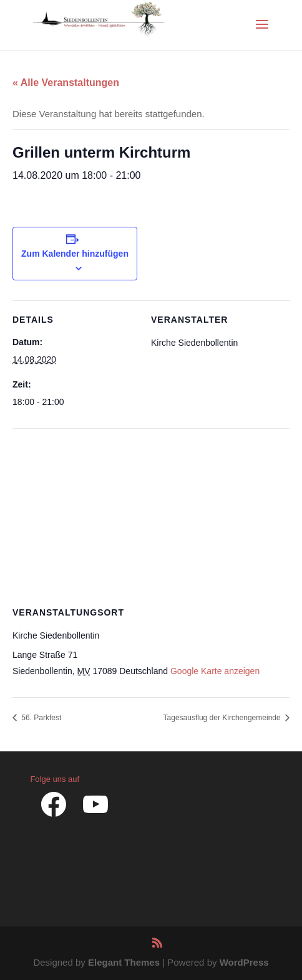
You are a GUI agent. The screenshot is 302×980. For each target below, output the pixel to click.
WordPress (244, 962)
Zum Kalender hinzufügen (75, 254)
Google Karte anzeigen (215, 671)
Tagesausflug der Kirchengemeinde (223, 718)
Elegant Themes (124, 962)
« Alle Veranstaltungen (66, 83)
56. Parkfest (40, 718)
